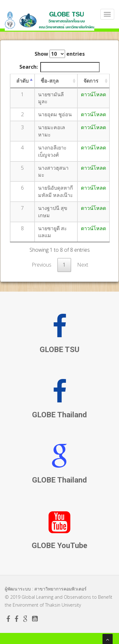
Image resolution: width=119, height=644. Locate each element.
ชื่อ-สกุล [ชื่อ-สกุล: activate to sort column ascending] (50, 81)
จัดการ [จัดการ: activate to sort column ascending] (91, 81)
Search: (60, 67)
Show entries (60, 54)
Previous (42, 265)
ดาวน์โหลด (93, 94)
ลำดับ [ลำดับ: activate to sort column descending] (22, 81)
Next (83, 265)
